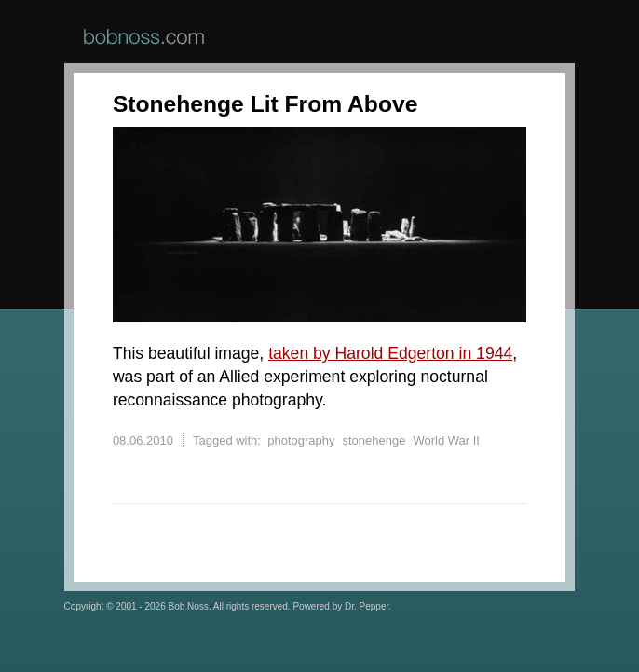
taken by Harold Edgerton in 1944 (390, 353)
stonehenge (374, 440)
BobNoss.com (144, 36)
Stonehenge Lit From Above (265, 104)
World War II (446, 440)
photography (301, 440)
